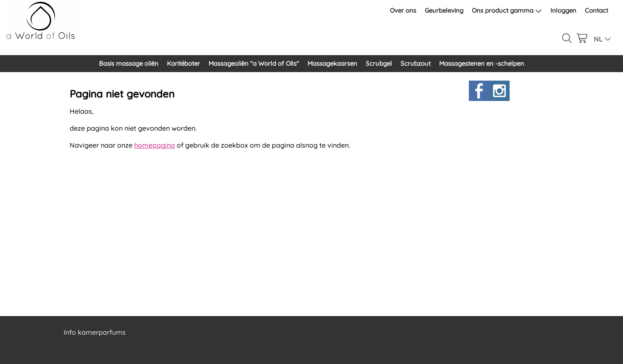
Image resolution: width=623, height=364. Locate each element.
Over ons (403, 10)
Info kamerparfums (95, 332)
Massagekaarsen (332, 63)
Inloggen (563, 10)
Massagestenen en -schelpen (482, 63)
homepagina (155, 145)
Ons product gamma (507, 10)
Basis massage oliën (129, 63)
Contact (596, 10)
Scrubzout (416, 63)
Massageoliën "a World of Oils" (254, 63)
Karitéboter (183, 63)
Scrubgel (379, 63)
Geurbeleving (444, 10)
